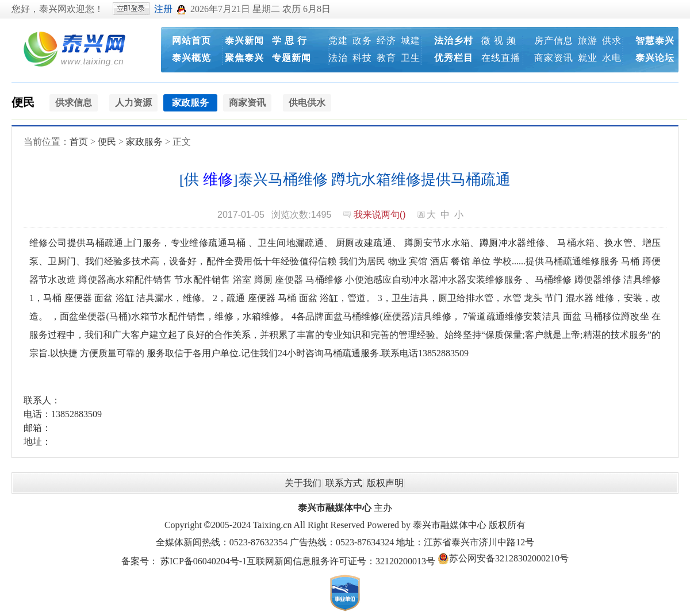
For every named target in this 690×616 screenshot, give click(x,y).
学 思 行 (290, 41)
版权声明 (385, 483)
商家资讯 (554, 58)
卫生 (411, 58)
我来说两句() (380, 215)
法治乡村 (454, 41)
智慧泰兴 (655, 41)
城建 (411, 41)
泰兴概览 (191, 58)
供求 (612, 41)
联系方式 (344, 483)
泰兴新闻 (244, 41)
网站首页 (191, 41)
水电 (612, 58)
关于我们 (303, 483)
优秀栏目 (454, 58)
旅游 (588, 41)
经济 (386, 41)
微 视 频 (499, 41)
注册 (163, 9)
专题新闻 (292, 58)
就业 (588, 58)
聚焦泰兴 (244, 58)
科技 (362, 58)
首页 (79, 142)
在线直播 (501, 58)
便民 (23, 102)
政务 (362, 41)
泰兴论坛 (655, 58)
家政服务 (144, 142)
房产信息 (554, 41)
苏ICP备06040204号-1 (204, 561)
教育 (386, 58)
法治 (338, 58)
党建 (338, 41)
